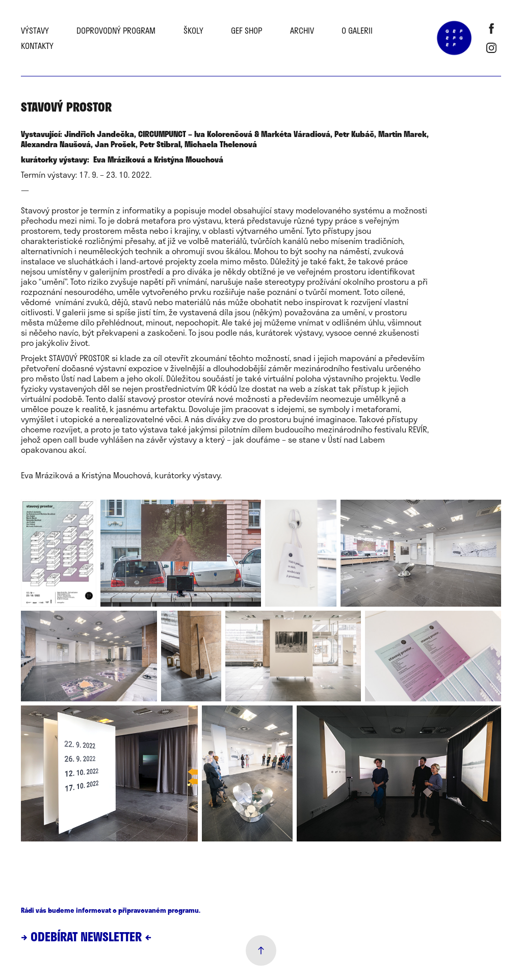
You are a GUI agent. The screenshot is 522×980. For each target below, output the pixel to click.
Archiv (302, 30)
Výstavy (35, 30)
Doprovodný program (116, 30)
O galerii (357, 30)
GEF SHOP (246, 30)
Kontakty (37, 46)
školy (193, 30)
